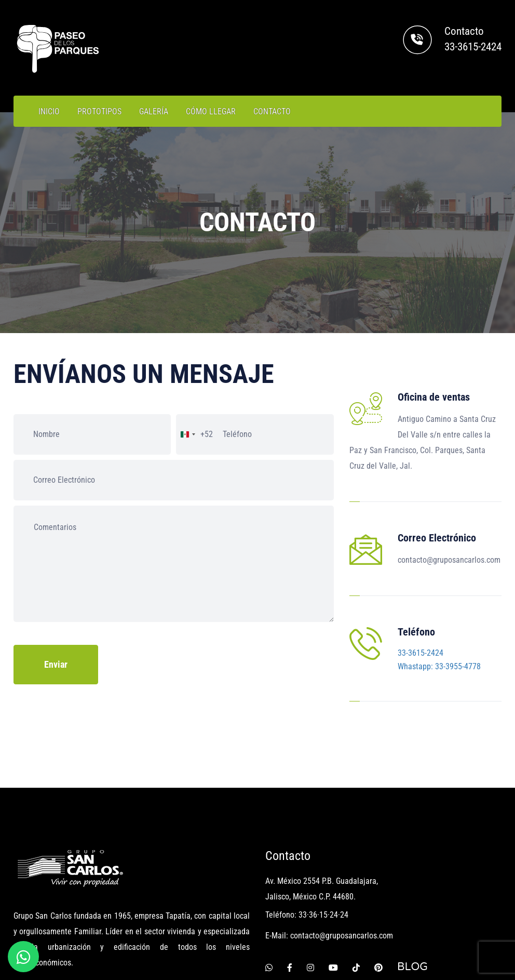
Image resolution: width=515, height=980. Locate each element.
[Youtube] (333, 894)
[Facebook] (290, 894)
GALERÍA (154, 111)
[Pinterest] (378, 894)
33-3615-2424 (473, 47)
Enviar (56, 664)
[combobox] (195, 434)
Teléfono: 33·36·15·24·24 (307, 842)
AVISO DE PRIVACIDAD (458, 950)
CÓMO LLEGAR (211, 111)
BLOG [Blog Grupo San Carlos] (412, 894)
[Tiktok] (356, 894)
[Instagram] (310, 894)
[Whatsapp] (269, 894)
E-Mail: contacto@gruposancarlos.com (329, 863)
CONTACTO (272, 111)
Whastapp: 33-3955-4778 (439, 630)
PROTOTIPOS (99, 111)
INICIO (49, 111)
